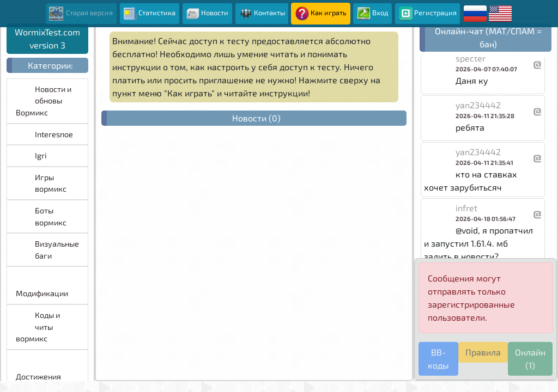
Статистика (149, 14)
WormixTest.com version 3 (47, 38)
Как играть (321, 14)
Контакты (262, 14)
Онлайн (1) (530, 359)
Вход (373, 14)
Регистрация (428, 14)
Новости (207, 14)
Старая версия (81, 14)
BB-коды (438, 359)
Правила (483, 352)
